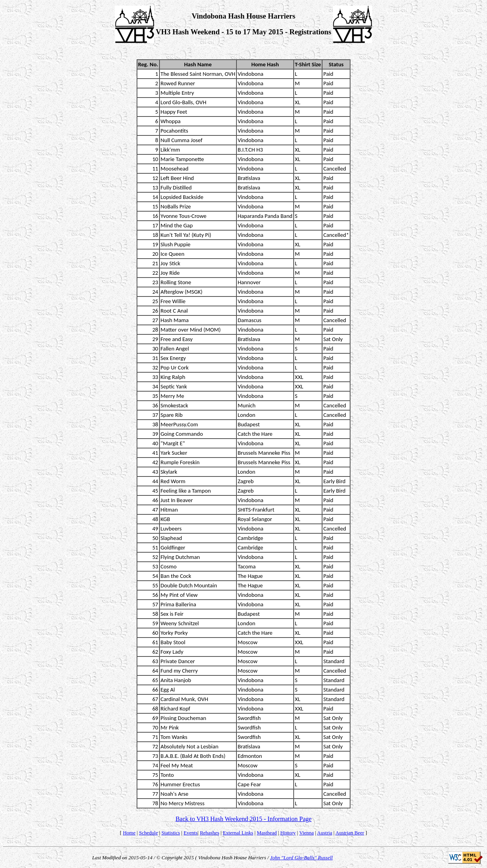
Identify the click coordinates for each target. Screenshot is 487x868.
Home (129, 833)
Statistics (171, 833)
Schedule (148, 833)
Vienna (306, 833)
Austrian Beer (350, 833)
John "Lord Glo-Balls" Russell (301, 858)
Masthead (267, 833)
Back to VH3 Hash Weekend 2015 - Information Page (244, 819)
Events (190, 833)
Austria (324, 833)
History (288, 833)
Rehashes (209, 833)
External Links (238, 833)
